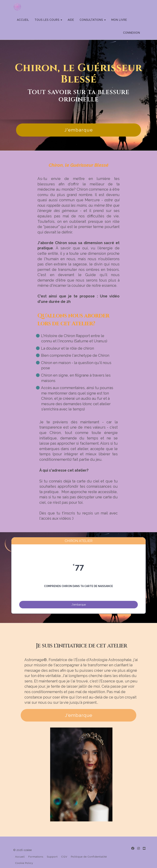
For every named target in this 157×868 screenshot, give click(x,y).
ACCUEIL (35, 7)
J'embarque (79, 117)
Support (52, 848)
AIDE (83, 7)
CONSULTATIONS (105, 7)
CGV (64, 848)
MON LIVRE (131, 7)
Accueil (20, 848)
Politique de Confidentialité (89, 848)
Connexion (132, 20)
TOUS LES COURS (61, 7)
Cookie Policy (24, 854)
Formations (36, 848)
